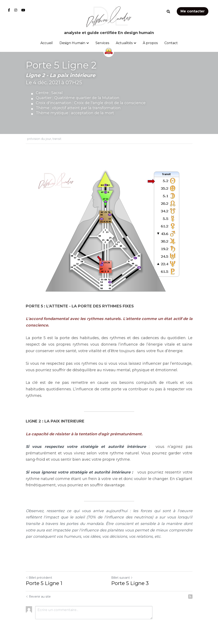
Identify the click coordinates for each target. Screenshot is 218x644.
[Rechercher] (168, 12)
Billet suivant (122, 578)
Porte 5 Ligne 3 (130, 583)
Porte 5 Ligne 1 (44, 583)
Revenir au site (38, 597)
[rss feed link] (190, 597)
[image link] (109, 16)
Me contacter (193, 11)
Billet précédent (39, 578)
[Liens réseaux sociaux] (9, 10)
